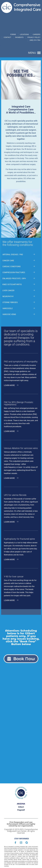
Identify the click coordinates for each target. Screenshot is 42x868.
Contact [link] (7, 37)
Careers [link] (37, 34)
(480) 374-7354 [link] (35, 40)
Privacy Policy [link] (34, 37)
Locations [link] (24, 34)
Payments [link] (19, 37)
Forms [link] (13, 34)
